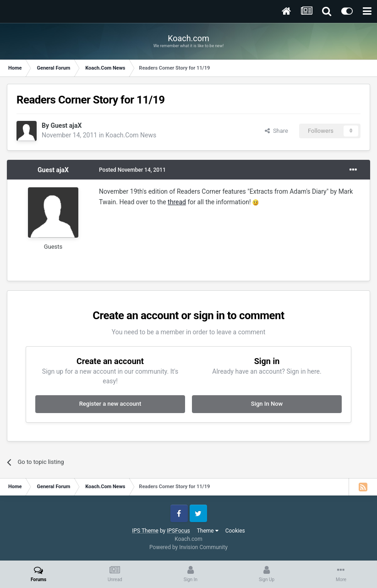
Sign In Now (267, 404)
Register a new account (110, 404)
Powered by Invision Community (188, 547)
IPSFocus (178, 531)
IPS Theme (145, 531)
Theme (208, 531)
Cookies (235, 531)
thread (177, 202)
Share (276, 131)
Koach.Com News (131, 135)
